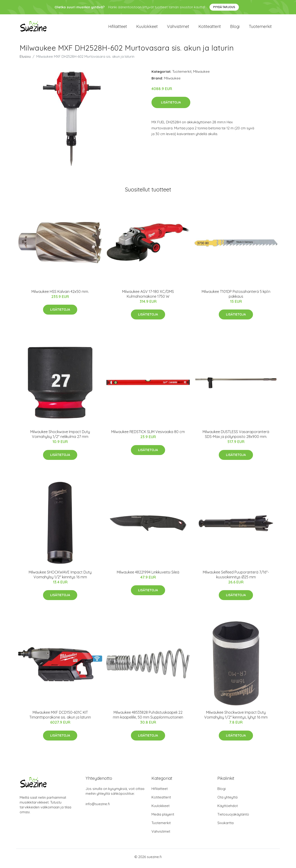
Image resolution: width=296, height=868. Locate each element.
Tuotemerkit (260, 28)
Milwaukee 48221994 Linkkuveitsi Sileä (148, 575)
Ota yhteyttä (227, 800)
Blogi (235, 28)
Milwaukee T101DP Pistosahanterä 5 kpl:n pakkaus (236, 297)
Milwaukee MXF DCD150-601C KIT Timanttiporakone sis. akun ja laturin (60, 718)
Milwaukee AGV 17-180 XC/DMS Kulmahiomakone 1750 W (148, 297)
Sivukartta (225, 826)
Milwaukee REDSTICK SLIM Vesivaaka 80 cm (148, 435)
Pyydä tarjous (224, 7)
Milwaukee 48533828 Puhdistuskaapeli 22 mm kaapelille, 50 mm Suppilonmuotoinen (148, 718)
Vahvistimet (178, 28)
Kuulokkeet (147, 28)
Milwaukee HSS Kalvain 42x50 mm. (60, 295)
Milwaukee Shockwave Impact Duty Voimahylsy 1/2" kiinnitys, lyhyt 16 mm (236, 718)
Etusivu (25, 60)
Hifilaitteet (118, 28)
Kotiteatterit (210, 28)
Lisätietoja (171, 106)
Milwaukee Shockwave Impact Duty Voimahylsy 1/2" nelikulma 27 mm (60, 437)
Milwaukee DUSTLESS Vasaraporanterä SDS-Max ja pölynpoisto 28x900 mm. (236, 437)
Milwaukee (201, 75)
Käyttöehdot (228, 809)
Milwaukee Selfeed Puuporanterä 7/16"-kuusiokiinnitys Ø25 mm (236, 578)
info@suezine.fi (98, 807)
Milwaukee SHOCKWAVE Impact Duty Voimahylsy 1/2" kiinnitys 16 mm (60, 578)
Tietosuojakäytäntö (233, 818)
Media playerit (163, 818)
